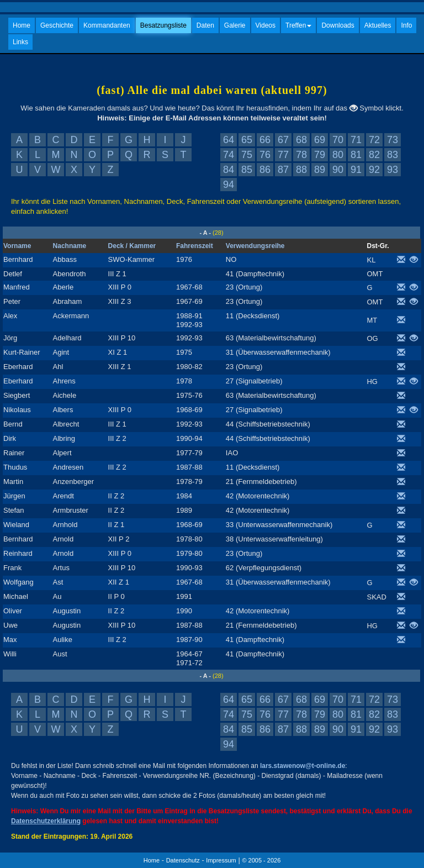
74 (229, 155)
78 (301, 155)
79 (320, 155)
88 (301, 170)
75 (247, 155)
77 (283, 155)
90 (338, 170)
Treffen (298, 25)
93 (393, 170)
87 (283, 170)
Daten (205, 25)
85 (247, 170)
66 (265, 140)
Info (406, 25)
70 (338, 140)
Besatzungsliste (163, 25)
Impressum (221, 860)
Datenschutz (183, 860)
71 (356, 140)
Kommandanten (107, 25)
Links (20, 42)
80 (338, 155)
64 (229, 140)
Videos (266, 25)
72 (374, 140)
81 (356, 155)
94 (229, 185)
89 (320, 170)
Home (22, 25)
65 (247, 140)
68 (301, 140)
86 (265, 170)
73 (393, 140)
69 (320, 140)
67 (283, 140)
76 (265, 155)
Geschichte (57, 25)
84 (229, 170)
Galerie (235, 25)
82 (374, 155)
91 (356, 170)
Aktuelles (378, 25)
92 (374, 170)
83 (393, 155)
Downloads (338, 25)
